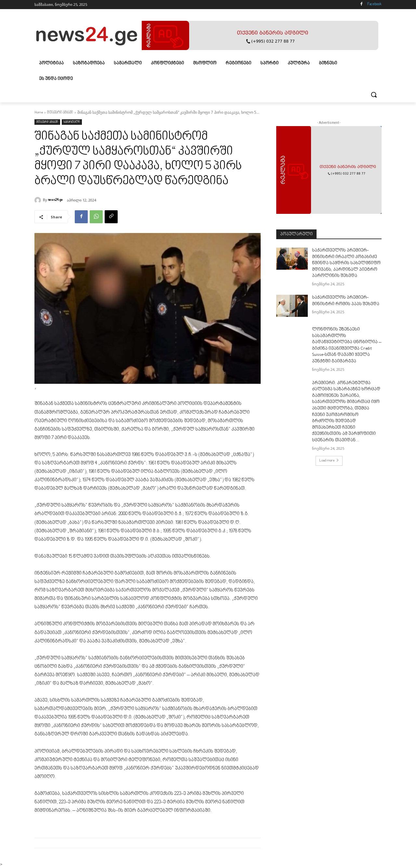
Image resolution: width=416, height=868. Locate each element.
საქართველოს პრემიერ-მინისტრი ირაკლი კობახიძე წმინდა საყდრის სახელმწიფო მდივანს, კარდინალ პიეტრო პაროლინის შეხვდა (346, 263)
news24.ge (55, 200)
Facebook (374, 4)
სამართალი (72, 122)
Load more (329, 461)
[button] (374, 95)
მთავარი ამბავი (60, 113)
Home (39, 113)
